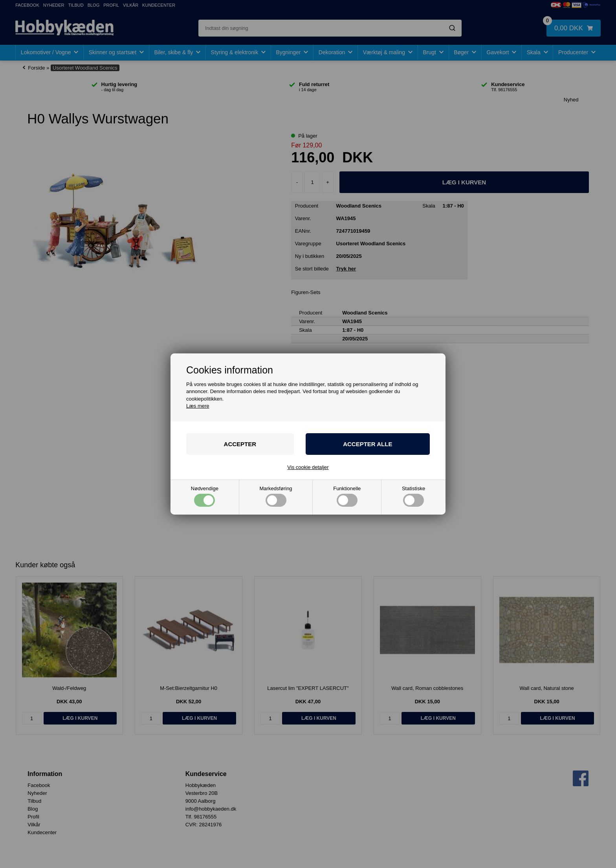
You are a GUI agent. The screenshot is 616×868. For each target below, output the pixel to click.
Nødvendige (205, 496)
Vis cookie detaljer (308, 467)
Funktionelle (347, 496)
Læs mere (198, 406)
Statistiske (413, 496)
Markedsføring (276, 496)
